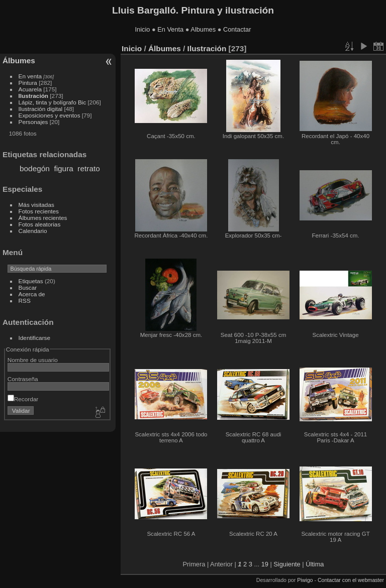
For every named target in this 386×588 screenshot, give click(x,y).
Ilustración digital (41, 109)
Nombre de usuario (33, 360)
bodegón (35, 168)
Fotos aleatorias (40, 224)
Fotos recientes (39, 211)
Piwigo (305, 580)
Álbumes (19, 61)
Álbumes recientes (43, 218)
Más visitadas (36, 205)
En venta (30, 76)
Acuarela (30, 89)
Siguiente (287, 564)
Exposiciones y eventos (50, 115)
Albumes (203, 29)
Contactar (237, 29)
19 (265, 564)
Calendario (33, 231)
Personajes (33, 122)
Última (315, 564)
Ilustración (34, 96)
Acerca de (32, 294)
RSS (25, 301)
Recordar (23, 399)
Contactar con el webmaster (351, 580)
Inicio (143, 29)
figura (63, 168)
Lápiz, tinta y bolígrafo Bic (53, 102)
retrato (88, 168)
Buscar (28, 287)
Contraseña (23, 379)
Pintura (28, 83)
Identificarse (34, 338)
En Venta (170, 29)
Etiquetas (31, 281)
